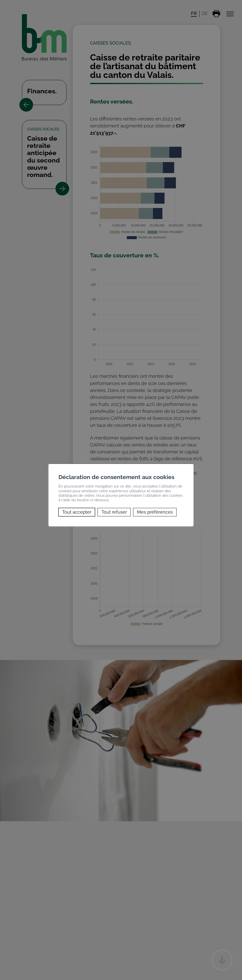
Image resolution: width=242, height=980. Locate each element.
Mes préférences (155, 512)
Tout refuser (114, 512)
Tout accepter (77, 512)
